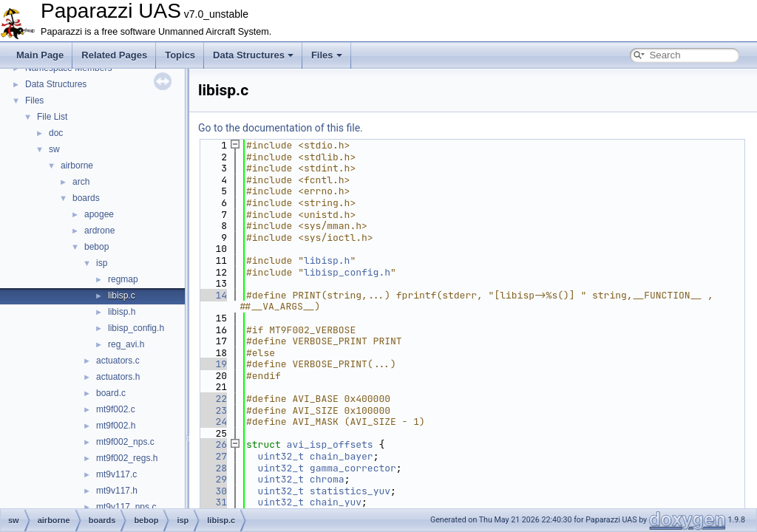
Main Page (40, 55)
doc (56, 133)
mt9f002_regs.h (127, 458)
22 (213, 399)
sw (54, 149)
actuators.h (118, 377)
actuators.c (118, 361)
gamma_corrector (353, 468)
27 (213, 456)
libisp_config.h (136, 328)
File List (52, 117)
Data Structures (253, 55)
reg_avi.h (126, 344)
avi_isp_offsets (330, 444)
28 (213, 468)
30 (213, 491)
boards (86, 198)
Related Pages (114, 55)
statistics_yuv (350, 491)
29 (213, 479)
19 (213, 364)
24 (213, 422)
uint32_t (281, 456)
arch (81, 182)
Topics (180, 55)
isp (102, 263)
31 (213, 502)
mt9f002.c (116, 409)
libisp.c (122, 296)
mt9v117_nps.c (126, 507)
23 (213, 410)
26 (213, 444)
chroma (327, 479)
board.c (111, 393)
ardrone (99, 231)
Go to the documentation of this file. (281, 128)
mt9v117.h (117, 491)
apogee (99, 214)
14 (213, 295)
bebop (96, 247)
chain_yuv (336, 502)
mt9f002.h (116, 426)
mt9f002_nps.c (125, 442)
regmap (123, 279)
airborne (77, 166)
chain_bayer (342, 456)
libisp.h (122, 312)
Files (327, 55)
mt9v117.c (116, 474)
